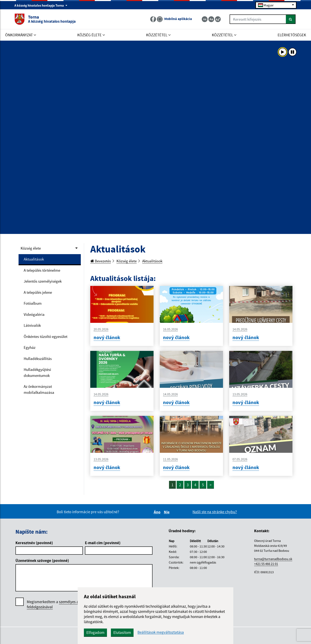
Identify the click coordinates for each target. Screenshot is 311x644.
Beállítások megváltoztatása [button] (161, 632)
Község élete (31, 248)
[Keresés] (291, 19)
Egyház (30, 347)
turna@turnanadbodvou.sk (273, 559)
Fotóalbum (33, 303)
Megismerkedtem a (57, 604)
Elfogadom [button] (95, 632)
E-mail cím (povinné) (103, 543)
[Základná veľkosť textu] (211, 19)
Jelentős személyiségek (43, 281)
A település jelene (38, 292)
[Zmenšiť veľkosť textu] (205, 19)
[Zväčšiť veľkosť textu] (218, 19)
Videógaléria (34, 314)
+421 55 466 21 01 (266, 564)
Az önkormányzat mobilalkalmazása (39, 389)
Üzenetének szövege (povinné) (42, 560)
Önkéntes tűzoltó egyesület (46, 336)
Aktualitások (34, 259)
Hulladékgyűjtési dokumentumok (37, 372)
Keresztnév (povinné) (34, 543)
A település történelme (42, 270)
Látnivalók (32, 325)
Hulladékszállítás (38, 359)
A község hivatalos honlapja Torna (41, 5)
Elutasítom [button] (122, 632)
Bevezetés (101, 261)
